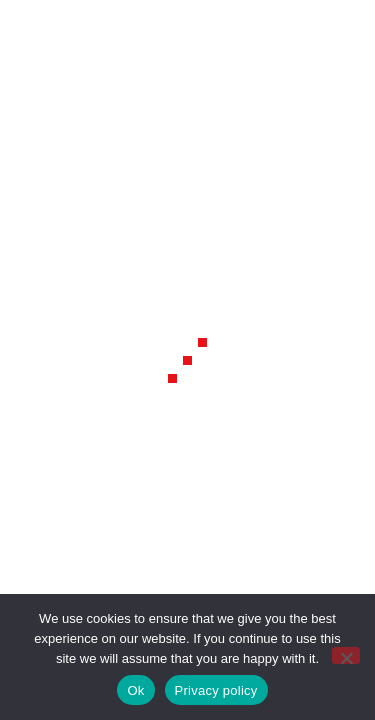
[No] (346, 655)
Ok (135, 690)
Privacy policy (216, 690)
